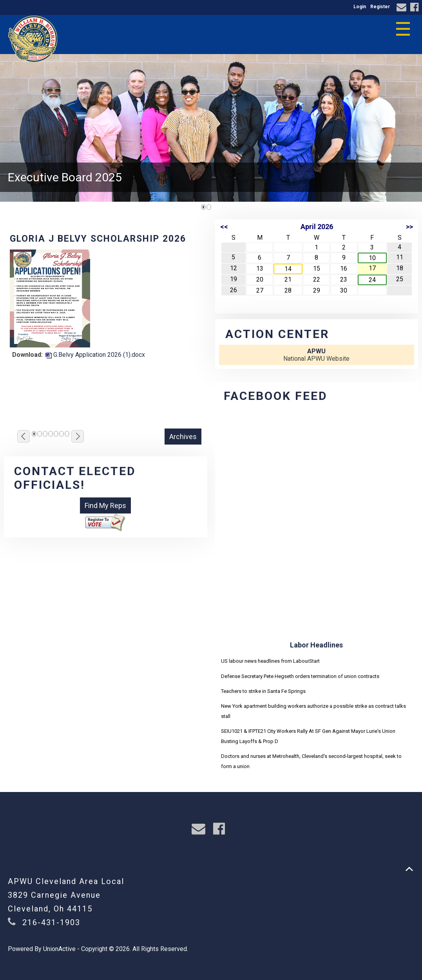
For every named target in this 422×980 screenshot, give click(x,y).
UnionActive (59, 949)
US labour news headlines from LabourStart (270, 661)
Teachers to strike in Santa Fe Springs (263, 691)
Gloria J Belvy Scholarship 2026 (98, 239)
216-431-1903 (51, 922)
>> (409, 227)
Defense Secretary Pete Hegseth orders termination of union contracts (300, 676)
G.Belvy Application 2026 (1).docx (95, 355)
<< (224, 227)
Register (380, 7)
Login (360, 7)
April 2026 (317, 227)
